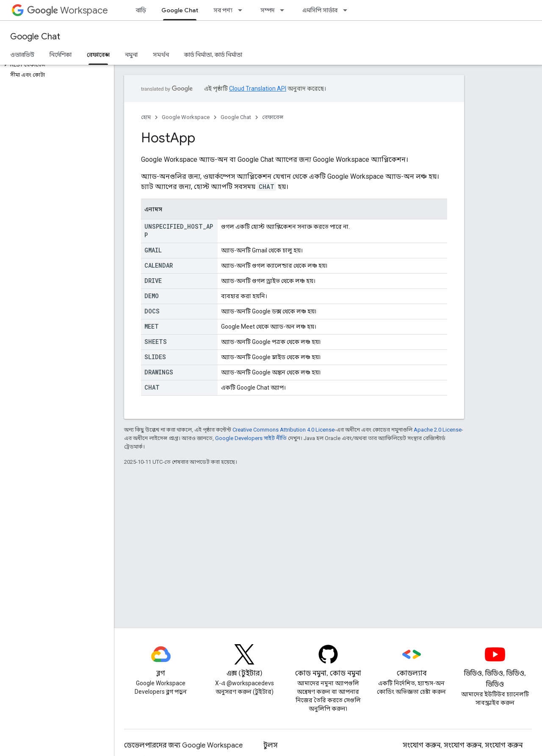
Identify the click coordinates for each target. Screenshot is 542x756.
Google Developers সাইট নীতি (251, 438)
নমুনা (131, 55)
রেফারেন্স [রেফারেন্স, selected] (98, 55)
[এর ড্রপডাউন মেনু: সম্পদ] (285, 10)
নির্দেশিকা (61, 55)
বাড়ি (141, 10)
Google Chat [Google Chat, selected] (180, 10)
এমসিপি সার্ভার (320, 10)
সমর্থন (161, 55)
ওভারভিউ (22, 55)
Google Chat (35, 37)
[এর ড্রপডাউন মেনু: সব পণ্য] (243, 10)
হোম (146, 117)
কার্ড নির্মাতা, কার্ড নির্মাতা (213, 55)
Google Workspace (186, 117)
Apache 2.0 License (438, 430)
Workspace (68, 10)
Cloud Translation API (258, 89)
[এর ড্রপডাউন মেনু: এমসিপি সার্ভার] (348, 10)
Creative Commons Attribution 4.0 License (283, 430)
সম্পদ (267, 10)
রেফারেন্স (273, 117)
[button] (55, 65)
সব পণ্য (223, 10)
